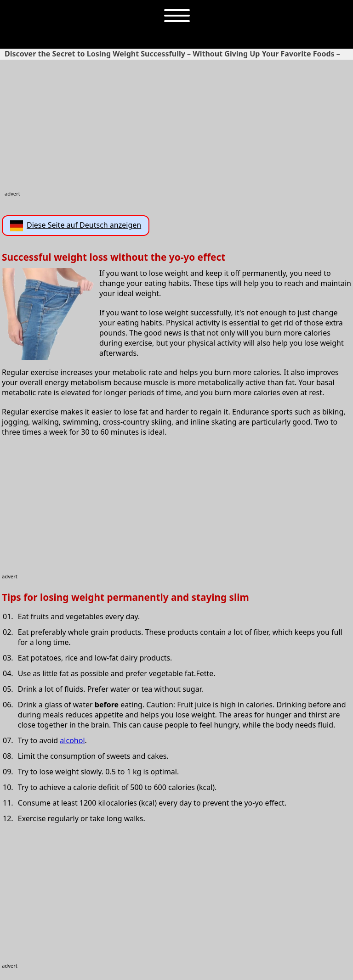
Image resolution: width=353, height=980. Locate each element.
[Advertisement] (178, 126)
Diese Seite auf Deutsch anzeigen (76, 226)
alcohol (72, 740)
